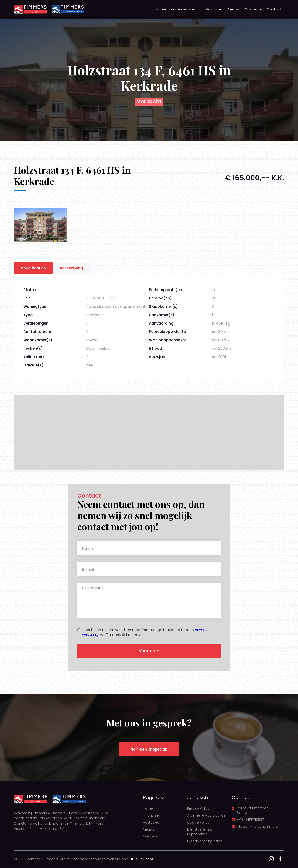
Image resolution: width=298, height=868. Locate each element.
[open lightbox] (40, 225)
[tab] (33, 268)
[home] (30, 9)
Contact (274, 9)
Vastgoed (215, 9)
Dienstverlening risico (205, 841)
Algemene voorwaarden (207, 815)
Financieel (151, 815)
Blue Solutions (142, 859)
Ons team (253, 9)
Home (161, 9)
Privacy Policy (198, 808)
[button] (186, 9)
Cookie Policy (198, 822)
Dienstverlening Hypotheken (200, 832)
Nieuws (234, 9)
